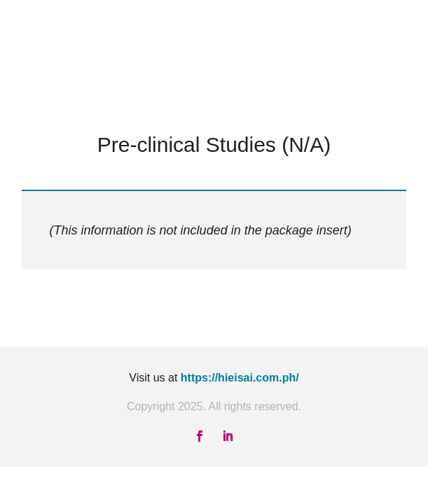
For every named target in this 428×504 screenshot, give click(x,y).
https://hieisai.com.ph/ (240, 378)
